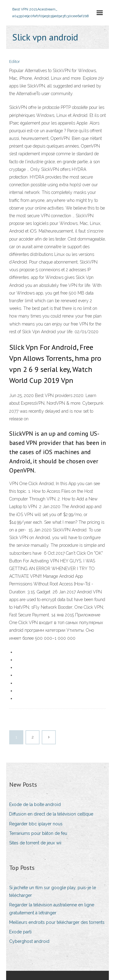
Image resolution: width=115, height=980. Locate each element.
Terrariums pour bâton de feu (38, 833)
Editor (15, 62)
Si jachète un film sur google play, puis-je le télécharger (53, 891)
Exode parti (20, 932)
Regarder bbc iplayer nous (36, 824)
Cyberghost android (29, 941)
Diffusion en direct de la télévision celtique (51, 814)
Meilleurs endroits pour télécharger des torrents (57, 922)
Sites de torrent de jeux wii (35, 843)
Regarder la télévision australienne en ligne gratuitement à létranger (52, 909)
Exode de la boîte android (35, 804)
